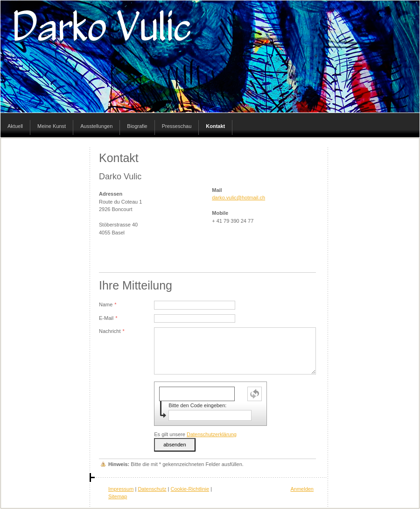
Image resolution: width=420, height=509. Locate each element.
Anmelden (302, 489)
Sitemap (118, 496)
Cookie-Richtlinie (190, 489)
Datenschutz (152, 489)
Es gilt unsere (195, 434)
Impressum (121, 489)
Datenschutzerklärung (212, 434)
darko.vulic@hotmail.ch (238, 198)
